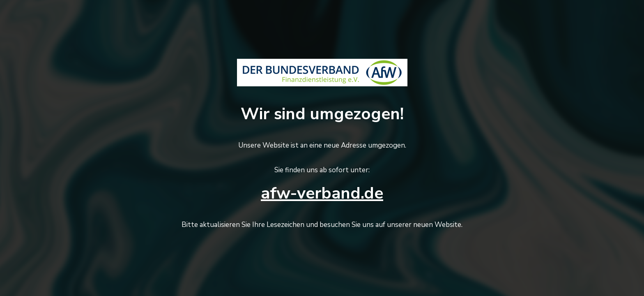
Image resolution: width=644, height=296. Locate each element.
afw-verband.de (322, 193)
